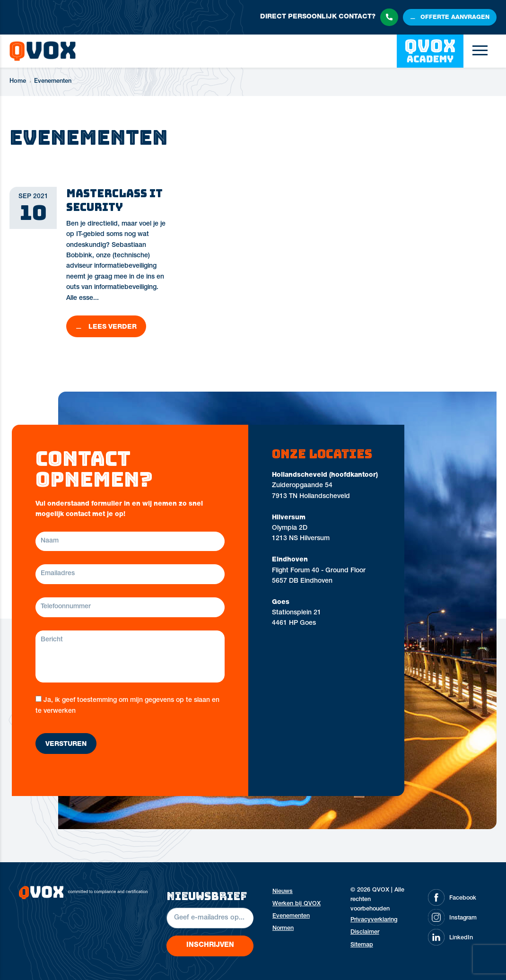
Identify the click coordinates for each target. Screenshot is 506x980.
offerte (455, 18)
